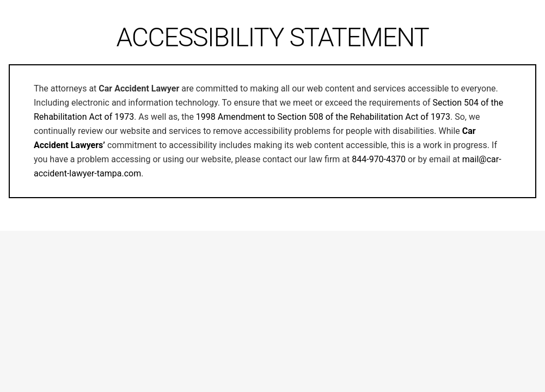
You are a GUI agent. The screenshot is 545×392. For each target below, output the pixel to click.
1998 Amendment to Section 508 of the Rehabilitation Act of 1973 (323, 117)
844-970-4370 (379, 159)
